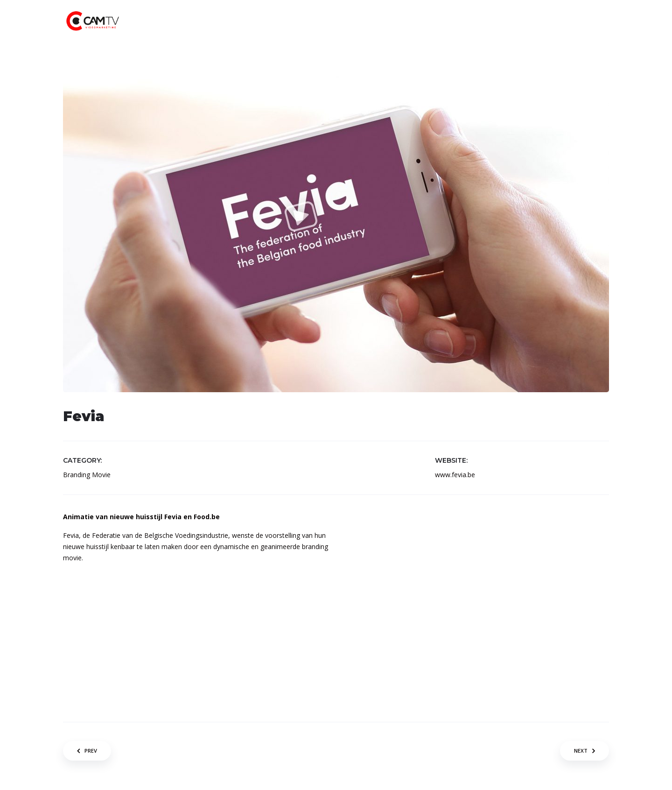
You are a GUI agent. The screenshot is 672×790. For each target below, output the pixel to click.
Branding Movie (87, 475)
